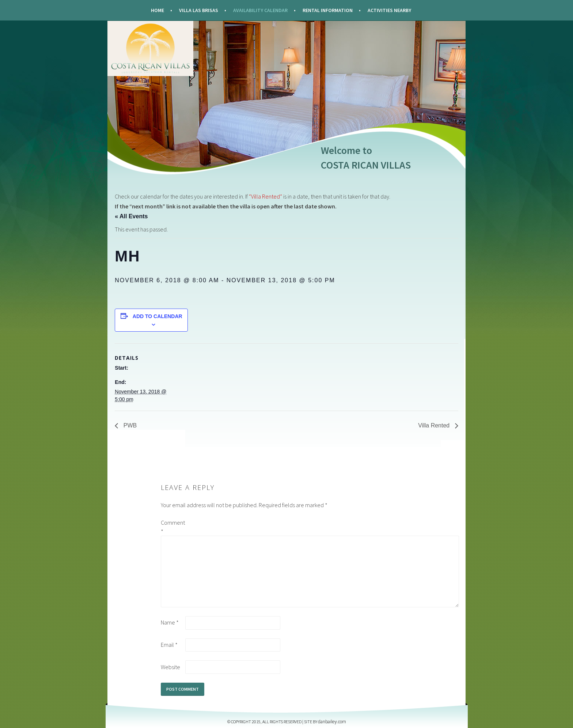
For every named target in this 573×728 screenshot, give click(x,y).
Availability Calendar (260, 10)
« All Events (131, 216)
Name (170, 622)
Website (170, 667)
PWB (129, 425)
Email (169, 645)
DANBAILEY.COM (332, 722)
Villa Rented (435, 425)
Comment (172, 527)
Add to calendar (158, 316)
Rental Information (328, 10)
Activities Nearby (389, 10)
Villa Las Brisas (199, 10)
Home (158, 10)
